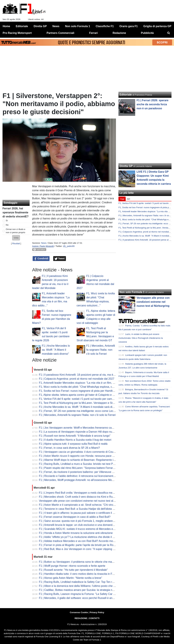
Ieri (128, 199)
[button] (16, 238)
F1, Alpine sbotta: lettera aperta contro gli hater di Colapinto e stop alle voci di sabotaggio (92, 395)
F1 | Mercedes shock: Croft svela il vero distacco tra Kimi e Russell (79, 497)
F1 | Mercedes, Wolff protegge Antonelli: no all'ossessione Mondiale (79, 480)
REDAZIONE (81, 618)
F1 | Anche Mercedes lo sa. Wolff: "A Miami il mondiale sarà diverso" (56, 350)
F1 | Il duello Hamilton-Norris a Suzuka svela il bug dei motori (75, 440)
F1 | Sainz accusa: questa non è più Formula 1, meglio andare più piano (82, 521)
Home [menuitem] (6, 26)
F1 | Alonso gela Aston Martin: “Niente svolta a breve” (71, 578)
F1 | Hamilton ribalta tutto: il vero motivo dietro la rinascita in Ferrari (79, 574)
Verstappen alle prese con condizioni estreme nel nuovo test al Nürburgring (84, 501)
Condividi (41, 259)
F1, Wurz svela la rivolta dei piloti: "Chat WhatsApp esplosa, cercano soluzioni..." (87, 387)
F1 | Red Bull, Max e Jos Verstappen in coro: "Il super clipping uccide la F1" (84, 549)
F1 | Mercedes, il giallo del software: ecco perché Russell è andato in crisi (82, 598)
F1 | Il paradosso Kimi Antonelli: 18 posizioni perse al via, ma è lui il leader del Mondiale (91, 375)
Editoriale (126, 95)
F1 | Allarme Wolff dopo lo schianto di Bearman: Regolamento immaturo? (82, 460)
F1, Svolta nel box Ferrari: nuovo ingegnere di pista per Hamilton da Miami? (84, 391)
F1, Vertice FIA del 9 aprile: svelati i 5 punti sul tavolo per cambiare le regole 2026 (87, 399)
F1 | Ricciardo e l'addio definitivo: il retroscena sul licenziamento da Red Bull (84, 476)
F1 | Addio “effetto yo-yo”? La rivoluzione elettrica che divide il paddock (81, 537)
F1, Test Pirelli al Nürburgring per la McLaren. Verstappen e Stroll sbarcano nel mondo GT (92, 403)
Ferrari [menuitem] (93, 33)
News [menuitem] (56, 26)
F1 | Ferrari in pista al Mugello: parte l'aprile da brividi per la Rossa (78, 545)
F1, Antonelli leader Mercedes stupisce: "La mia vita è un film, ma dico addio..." (86, 383)
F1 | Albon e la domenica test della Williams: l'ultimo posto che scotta (80, 586)
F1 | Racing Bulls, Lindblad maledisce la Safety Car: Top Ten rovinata (80, 582)
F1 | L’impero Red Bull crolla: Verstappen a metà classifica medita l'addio (82, 493)
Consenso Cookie (79, 612)
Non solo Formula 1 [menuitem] (78, 26)
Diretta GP (126, 166)
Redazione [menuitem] (119, 33)
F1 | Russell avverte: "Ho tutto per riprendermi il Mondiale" (73, 570)
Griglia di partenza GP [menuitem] (157, 26)
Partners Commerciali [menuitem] (60, 33)
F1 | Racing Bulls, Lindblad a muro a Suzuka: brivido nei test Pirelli (78, 464)
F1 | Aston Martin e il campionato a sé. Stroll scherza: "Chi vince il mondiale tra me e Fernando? (96, 505)
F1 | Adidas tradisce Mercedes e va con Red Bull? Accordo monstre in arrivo (84, 541)
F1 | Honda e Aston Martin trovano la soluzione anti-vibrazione (76, 533)
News (44, 243)
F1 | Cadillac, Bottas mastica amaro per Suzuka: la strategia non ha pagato (83, 590)
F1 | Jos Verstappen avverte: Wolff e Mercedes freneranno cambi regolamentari (86, 428)
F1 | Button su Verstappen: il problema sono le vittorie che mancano (79, 562)
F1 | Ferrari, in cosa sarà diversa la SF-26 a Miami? (69, 448)
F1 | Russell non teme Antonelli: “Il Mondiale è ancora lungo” (75, 436)
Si (7, 221)
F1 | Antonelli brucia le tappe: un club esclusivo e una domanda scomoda (82, 525)
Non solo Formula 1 (132, 292)
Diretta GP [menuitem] (40, 26)
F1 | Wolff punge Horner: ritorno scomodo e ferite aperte (72, 566)
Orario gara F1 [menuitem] (129, 26)
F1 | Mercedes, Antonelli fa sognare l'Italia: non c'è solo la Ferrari (101, 350)
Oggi (122, 199)
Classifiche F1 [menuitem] (105, 26)
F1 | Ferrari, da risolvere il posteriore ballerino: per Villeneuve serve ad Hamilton (86, 472)
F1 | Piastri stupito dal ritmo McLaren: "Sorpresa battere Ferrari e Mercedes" (84, 468)
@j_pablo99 (69, 246)
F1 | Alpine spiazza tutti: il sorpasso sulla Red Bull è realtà (73, 444)
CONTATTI (94, 618)
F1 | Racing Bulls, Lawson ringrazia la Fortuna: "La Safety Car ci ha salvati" (84, 594)
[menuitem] (169, 33)
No (7, 225)
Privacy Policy (97, 612)
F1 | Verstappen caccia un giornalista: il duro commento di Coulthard (79, 452)
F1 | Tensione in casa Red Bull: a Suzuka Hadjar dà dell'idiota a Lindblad (82, 509)
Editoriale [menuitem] (22, 26)
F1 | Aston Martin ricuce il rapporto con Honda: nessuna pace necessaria (82, 456)
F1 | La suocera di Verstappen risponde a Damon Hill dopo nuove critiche (82, 432)
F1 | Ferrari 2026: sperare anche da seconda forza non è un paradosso (152, 104)
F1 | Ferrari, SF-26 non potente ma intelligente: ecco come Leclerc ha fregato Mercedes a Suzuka (97, 411)
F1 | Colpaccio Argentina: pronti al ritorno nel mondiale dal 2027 (77, 379)
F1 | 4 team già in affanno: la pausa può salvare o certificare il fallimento (82, 513)
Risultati (16, 243)
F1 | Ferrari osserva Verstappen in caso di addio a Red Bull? (75, 517)
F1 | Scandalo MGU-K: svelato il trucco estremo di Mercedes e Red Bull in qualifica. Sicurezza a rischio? (101, 529)
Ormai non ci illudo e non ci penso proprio (16, 231)
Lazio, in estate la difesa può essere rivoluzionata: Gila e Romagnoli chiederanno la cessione (141, 338)
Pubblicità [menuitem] (147, 33)
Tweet (60, 259)
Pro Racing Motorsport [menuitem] (17, 33)
